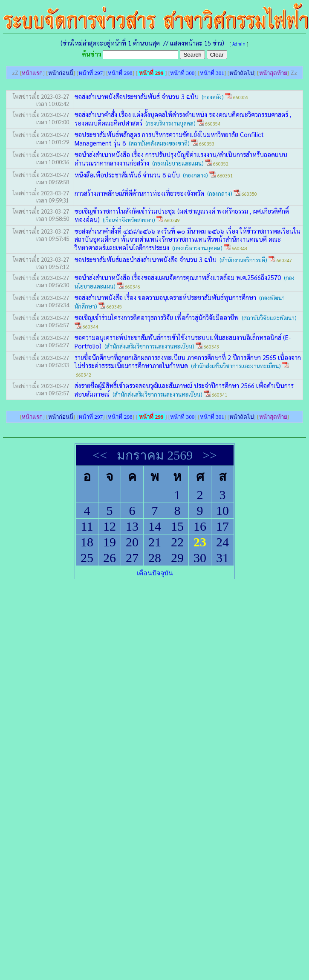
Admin (239, 44)
